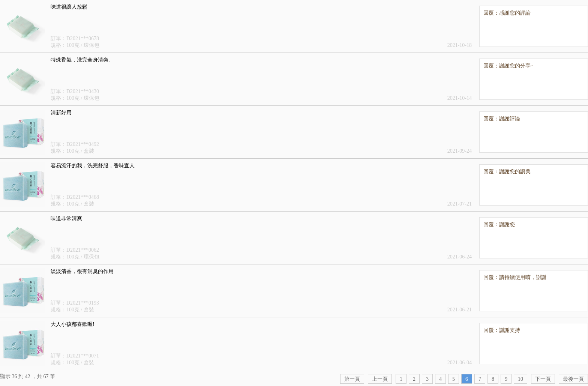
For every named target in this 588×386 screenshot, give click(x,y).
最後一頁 (573, 379)
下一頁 (543, 379)
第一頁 (352, 379)
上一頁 (380, 379)
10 (520, 379)
